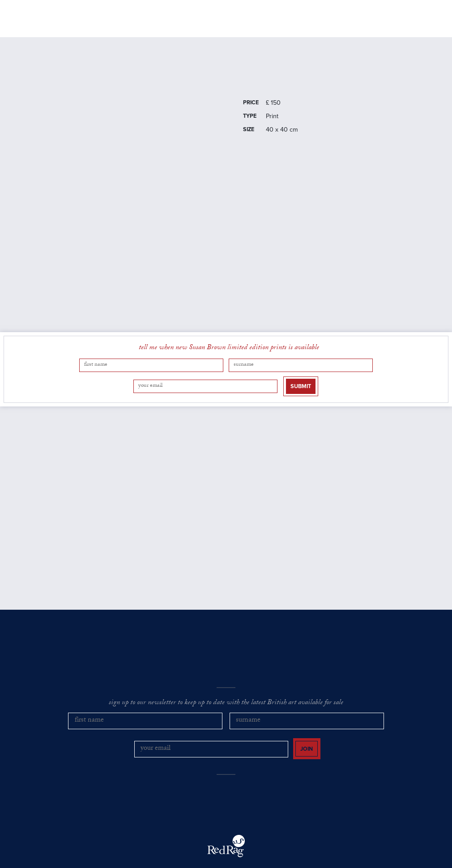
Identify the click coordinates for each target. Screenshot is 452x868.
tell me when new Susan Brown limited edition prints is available (229, 354)
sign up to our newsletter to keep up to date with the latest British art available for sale (226, 692)
